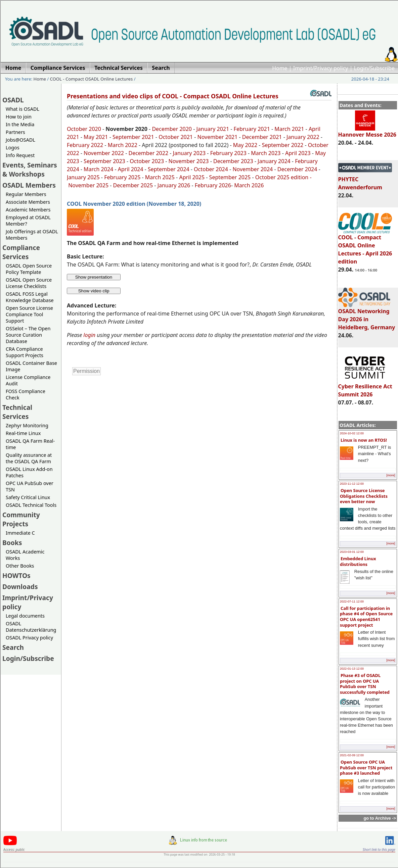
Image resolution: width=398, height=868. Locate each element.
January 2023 (189, 153)
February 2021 (251, 129)
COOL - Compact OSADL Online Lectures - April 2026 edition (365, 246)
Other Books (20, 566)
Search (13, 647)
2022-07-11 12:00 (352, 601)
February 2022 (85, 145)
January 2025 (83, 177)
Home (280, 68)
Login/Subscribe (374, 68)
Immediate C (20, 533)
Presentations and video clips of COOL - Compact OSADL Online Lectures (173, 96)
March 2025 (160, 177)
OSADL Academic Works (25, 555)
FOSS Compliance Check (26, 394)
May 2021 (96, 137)
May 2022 (245, 145)
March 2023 (266, 153)
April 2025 (192, 177)
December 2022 (148, 153)
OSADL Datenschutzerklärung (31, 627)
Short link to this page (379, 850)
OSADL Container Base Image (31, 366)
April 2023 (298, 153)
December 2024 (297, 169)
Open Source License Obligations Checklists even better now (364, 496)
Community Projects (21, 519)
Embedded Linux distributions (358, 561)
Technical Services (17, 412)
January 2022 (303, 137)
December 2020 (172, 129)
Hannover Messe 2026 (367, 132)
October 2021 (176, 137)
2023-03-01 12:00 (352, 552)
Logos (13, 148)
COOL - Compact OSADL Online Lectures (92, 79)
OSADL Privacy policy (29, 638)
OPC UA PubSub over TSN (30, 486)
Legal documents (25, 616)
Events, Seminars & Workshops (30, 170)
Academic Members (28, 210)
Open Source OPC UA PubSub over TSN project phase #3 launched (366, 767)
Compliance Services (21, 252)
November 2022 (104, 153)
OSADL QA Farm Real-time (30, 444)
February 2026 (213, 185)
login (89, 335)
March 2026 (249, 185)
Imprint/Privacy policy (321, 68)
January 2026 (174, 185)
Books (12, 543)
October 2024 (211, 169)
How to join (19, 117)
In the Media (20, 124)
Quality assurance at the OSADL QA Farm (29, 458)
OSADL (13, 100)
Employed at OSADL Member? (28, 221)
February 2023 (228, 153)
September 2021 (133, 137)
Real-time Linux (23, 433)
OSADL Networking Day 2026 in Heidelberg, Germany (367, 316)
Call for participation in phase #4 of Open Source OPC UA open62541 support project (366, 617)
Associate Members (28, 202)
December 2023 (233, 161)
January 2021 (213, 129)
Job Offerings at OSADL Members (32, 235)
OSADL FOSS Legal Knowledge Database (30, 297)
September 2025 (230, 177)
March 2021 (289, 129)
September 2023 (104, 161)
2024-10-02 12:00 (352, 433)
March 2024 (98, 169)
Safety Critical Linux (28, 497)
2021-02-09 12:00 (352, 755)
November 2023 (189, 161)
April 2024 (131, 169)
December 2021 (262, 137)
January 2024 (274, 161)
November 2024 (253, 169)
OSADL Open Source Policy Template (29, 269)
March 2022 (123, 145)
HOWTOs (16, 575)
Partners (15, 132)
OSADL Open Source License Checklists (29, 283)
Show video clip (94, 291)
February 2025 (122, 177)
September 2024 (169, 169)
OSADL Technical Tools (31, 505)
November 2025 (88, 185)
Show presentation (94, 277)
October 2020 (84, 129)
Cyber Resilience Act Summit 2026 (365, 387)
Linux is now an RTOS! (364, 440)
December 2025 (133, 185)
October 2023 (147, 161)
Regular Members (26, 194)
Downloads (20, 587)
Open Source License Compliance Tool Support (29, 314)
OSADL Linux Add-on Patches (29, 472)
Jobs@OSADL (20, 140)
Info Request (20, 155)
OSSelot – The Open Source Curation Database (28, 335)
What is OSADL (23, 109)
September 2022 (283, 145)
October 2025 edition (282, 177)
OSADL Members (29, 185)
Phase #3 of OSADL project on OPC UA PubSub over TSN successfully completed (365, 684)
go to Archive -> (380, 818)
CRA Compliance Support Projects (25, 352)
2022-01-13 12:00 (352, 669)
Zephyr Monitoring (27, 425)
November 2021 (218, 137)
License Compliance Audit (28, 380)
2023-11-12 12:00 (352, 484)
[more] (391, 475)
